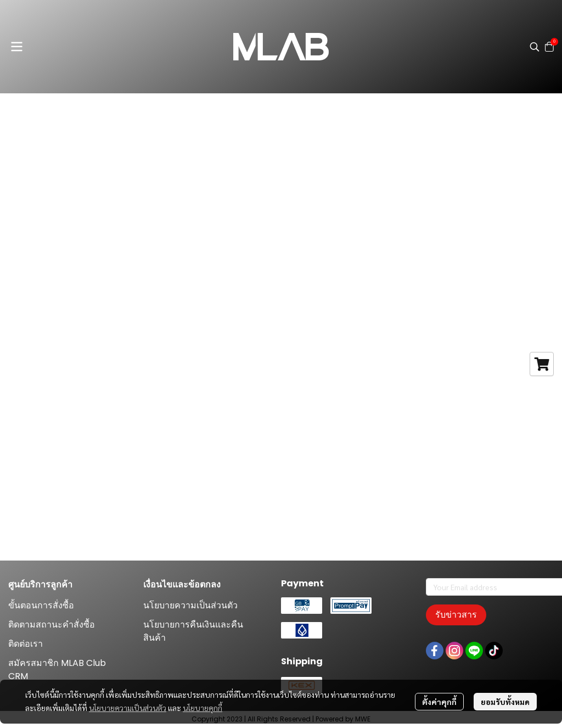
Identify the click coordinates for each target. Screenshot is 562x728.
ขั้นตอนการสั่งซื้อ (41, 605)
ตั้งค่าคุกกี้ (439, 702)
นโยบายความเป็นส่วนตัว (128, 708)
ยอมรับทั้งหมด (505, 702)
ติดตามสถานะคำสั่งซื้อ (52, 625)
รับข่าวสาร (456, 615)
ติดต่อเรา (26, 644)
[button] (535, 47)
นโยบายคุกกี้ (203, 708)
